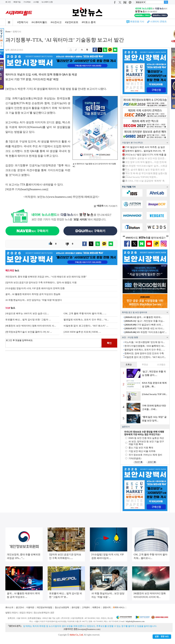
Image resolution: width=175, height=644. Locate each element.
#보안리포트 (72, 22)
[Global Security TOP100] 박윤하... (141, 177)
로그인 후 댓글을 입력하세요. (53, 343)
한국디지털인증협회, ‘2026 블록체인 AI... (145, 346)
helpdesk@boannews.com (135, 621)
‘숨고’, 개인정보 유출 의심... (144, 321)
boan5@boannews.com (34, 189)
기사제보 (27, 2)
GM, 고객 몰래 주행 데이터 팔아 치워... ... (85, 313)
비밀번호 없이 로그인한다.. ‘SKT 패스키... (145, 357)
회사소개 (9, 607)
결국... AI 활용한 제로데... (143, 317)
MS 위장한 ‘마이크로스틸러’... (146, 332)
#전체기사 (23, 22)
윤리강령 (75, 607)
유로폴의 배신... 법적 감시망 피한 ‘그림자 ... (28, 320)
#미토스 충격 (89, 22)
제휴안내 (96, 607)
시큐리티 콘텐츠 (159, 22)
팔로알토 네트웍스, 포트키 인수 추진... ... (145, 350)
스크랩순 (161, 365)
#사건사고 (56, 22)
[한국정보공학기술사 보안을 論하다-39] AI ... (29, 332)
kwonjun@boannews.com (89, 629)
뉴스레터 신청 (47, 2)
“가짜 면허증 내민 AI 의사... (144, 328)
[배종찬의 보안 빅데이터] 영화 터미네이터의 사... (31, 326)
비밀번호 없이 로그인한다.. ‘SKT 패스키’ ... (86, 326)
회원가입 (17, 2)
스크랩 (36, 2)
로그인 (8, 2)
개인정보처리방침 (44, 607)
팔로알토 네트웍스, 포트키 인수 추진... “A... (86, 320)
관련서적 (107, 607)
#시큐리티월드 (39, 22)
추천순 (145, 365)
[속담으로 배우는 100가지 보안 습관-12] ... (27, 313)
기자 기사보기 (106, 206)
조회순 (129, 365)
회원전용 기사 (137, 22)
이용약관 (30, 607)
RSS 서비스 (120, 607)
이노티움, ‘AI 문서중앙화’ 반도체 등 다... (145, 342)
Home (8, 32)
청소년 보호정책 (62, 607)
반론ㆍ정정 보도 (162, 637)
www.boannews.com (60, 197)
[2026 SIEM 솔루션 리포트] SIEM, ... (82, 332)
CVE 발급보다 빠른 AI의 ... (144, 325)
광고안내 (20, 607)
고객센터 (86, 607)
